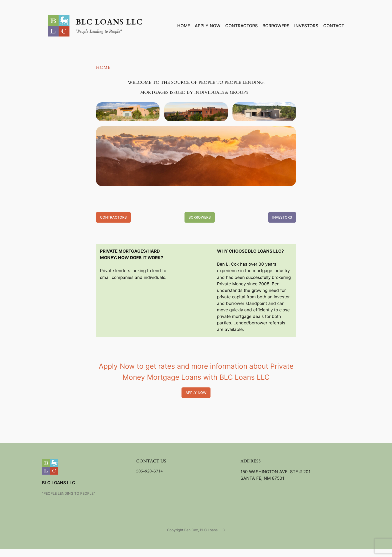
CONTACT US (151, 461)
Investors (282, 217)
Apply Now (196, 393)
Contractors (113, 217)
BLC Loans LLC (109, 22)
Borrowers (200, 217)
